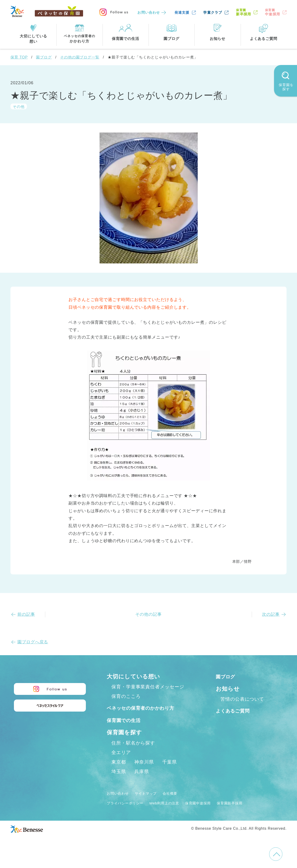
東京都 (119, 772)
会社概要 (180, 803)
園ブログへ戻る (33, 642)
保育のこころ (126, 696)
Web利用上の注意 (174, 813)
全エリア (121, 762)
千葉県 (169, 772)
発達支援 (182, 12)
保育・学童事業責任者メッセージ (148, 687)
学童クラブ (213, 12)
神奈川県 (144, 772)
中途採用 (273, 12)
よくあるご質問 (237, 711)
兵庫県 (142, 781)
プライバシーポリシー (129, 813)
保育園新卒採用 (250, 813)
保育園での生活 (127, 730)
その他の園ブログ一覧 (80, 57)
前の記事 (26, 614)
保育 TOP (19, 57)
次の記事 (271, 614)
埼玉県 (119, 781)
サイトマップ (152, 803)
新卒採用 (244, 12)
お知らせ (228, 689)
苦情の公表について (242, 699)
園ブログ (44, 57)
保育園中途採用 (213, 813)
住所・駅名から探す (133, 753)
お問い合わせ (149, 12)
